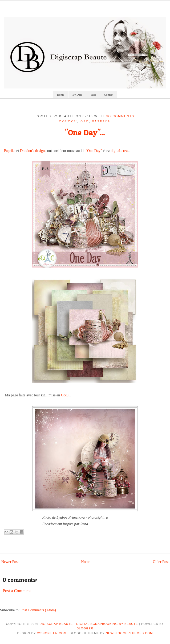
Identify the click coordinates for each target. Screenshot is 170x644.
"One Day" (94, 151)
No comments (120, 116)
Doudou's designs (33, 151)
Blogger (85, 628)
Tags (93, 95)
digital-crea (119, 151)
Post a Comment (17, 591)
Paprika (10, 151)
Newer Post (10, 562)
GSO (85, 121)
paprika (101, 121)
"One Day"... (85, 132)
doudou (68, 121)
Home (61, 95)
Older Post (161, 562)
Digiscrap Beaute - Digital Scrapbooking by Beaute (89, 624)
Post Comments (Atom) (38, 610)
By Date (77, 95)
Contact (109, 95)
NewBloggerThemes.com (129, 633)
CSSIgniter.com (52, 633)
